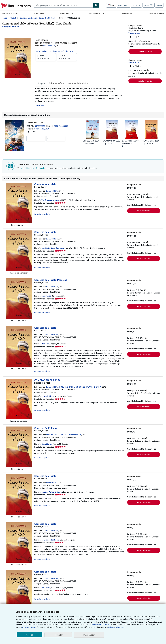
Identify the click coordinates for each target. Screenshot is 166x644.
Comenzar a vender (156, 13)
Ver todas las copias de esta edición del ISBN (54, 51)
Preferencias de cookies (101, 624)
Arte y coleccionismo (98, 13)
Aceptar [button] (29, 635)
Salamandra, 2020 (42, 129)
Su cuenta (136, 5)
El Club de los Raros (50, 540)
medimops (46, 296)
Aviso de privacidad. (116, 627)
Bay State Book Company (53, 248)
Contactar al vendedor (42, 214)
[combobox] (63, 5)
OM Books (46, 588)
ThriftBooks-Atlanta (50, 200)
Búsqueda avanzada (10, 13)
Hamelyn (45, 344)
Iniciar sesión (123, 5)
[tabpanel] (80, 97)
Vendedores (127, 13)
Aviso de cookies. (29, 627)
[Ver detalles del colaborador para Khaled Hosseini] (10, 27)
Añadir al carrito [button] (145, 51)
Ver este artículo (134, 33)
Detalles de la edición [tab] (78, 83)
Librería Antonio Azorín (52, 492)
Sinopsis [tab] (41, 83)
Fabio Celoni (41, 168)
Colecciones (39, 13)
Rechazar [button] (58, 635)
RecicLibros (46, 444)
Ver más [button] (41, 106)
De (46, 57)
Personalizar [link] (89, 635)
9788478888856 (61, 126)
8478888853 (40, 126)
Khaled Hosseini (27, 168)
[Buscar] (96, 5)
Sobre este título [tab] (57, 83)
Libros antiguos (67, 13)
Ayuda (159, 5)
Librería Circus (48, 396)
